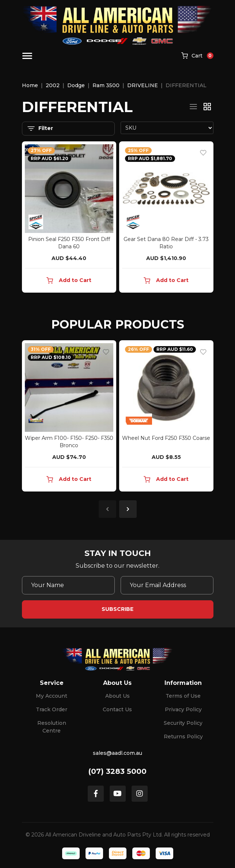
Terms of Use (183, 696)
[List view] (193, 107)
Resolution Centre (52, 727)
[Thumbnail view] (207, 107)
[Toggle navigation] (27, 56)
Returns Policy (183, 737)
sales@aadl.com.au (117, 753)
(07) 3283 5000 (117, 771)
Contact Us (117, 709)
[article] (69, 417)
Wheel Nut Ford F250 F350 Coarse (166, 438)
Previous (107, 509)
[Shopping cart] (197, 56)
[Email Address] (167, 585)
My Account (52, 696)
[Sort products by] (167, 128)
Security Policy (183, 723)
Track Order (52, 709)
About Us (117, 696)
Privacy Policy (183, 709)
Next (128, 509)
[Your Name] (68, 585)
